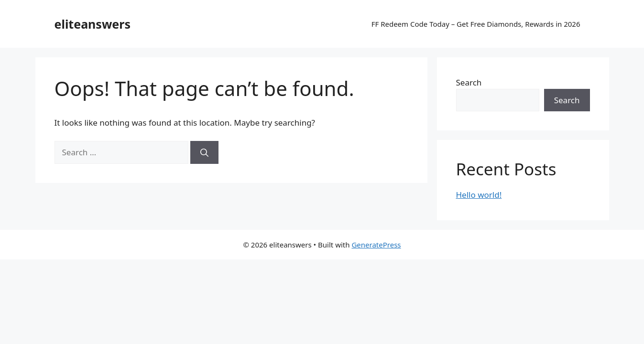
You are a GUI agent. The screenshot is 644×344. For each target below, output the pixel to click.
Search (469, 82)
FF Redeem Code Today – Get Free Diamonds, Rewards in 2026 (476, 24)
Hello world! (479, 195)
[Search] (204, 152)
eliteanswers (93, 24)
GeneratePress (376, 245)
